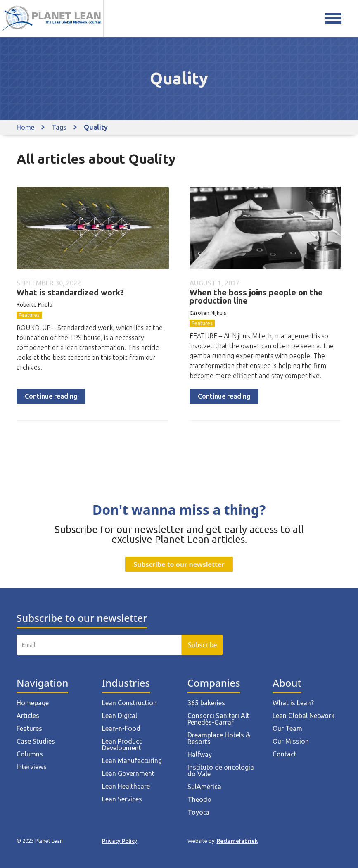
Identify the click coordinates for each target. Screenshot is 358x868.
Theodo (199, 799)
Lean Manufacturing (132, 761)
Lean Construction (129, 703)
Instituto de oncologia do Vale (221, 770)
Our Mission (291, 741)
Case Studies (36, 741)
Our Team (287, 728)
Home (25, 127)
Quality (96, 127)
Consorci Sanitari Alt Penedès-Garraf (218, 719)
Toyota (198, 812)
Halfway (200, 754)
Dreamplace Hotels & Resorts (219, 738)
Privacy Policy (120, 841)
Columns (30, 754)
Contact (285, 754)
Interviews (32, 767)
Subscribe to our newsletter (179, 564)
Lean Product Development (122, 744)
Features (29, 315)
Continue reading (51, 396)
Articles (28, 716)
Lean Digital (120, 716)
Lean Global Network (303, 716)
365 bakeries (206, 703)
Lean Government (128, 773)
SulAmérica (204, 787)
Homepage (33, 703)
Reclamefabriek (237, 841)
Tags (59, 127)
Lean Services (122, 799)
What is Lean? (293, 703)
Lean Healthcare (126, 786)
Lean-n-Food (121, 728)
